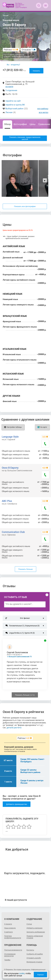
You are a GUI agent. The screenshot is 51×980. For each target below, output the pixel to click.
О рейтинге (8, 932)
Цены (33, 124)
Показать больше (26, 569)
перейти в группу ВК (15, 105)
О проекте (8, 924)
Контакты (30, 950)
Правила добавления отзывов (35, 937)
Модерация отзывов (34, 962)
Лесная (9, 112)
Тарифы (7, 960)
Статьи (29, 924)
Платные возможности (13, 950)
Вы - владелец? (13, 65)
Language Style (10, 437)
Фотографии (20, 124)
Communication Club (13, 532)
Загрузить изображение (36, 932)
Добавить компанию (34, 928)
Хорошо (40, 975)
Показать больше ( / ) (25, 695)
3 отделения (11, 90)
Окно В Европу (10, 468)
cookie (22, 973)
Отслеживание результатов (10, 955)
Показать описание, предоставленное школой (25, 138)
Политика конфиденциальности (13, 937)
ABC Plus (7, 501)
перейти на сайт (13, 101)
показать (36, 71)
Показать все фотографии (25, 206)
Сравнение (44, 124)
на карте (9, 87)
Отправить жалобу (34, 958)
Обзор (7, 124)
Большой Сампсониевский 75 (20, 657)
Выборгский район (14, 109)
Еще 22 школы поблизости (19, 56)
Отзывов (27, 50)
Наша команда (10, 928)
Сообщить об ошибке (35, 954)
